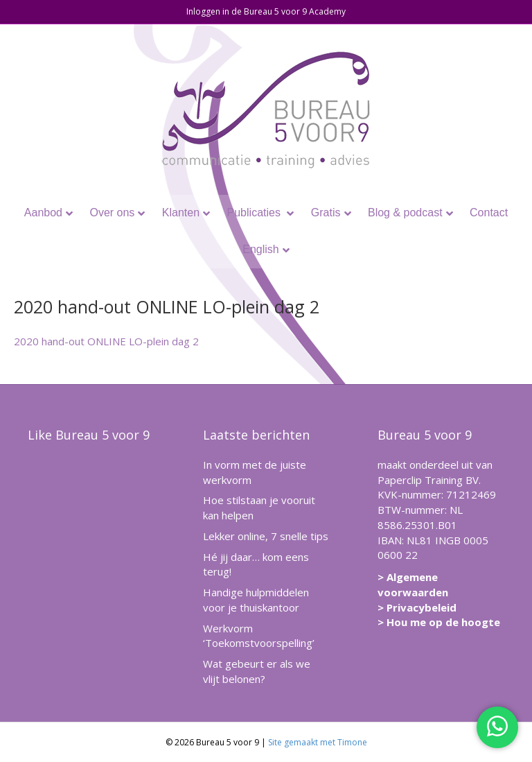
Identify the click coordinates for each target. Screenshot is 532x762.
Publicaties (256, 213)
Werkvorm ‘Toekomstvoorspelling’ (259, 636)
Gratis (326, 213)
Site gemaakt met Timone (318, 742)
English (260, 249)
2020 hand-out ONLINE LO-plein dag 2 (106, 341)
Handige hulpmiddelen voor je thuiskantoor (256, 600)
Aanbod (43, 213)
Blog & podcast (405, 213)
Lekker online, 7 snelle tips (266, 536)
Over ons (112, 213)
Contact (489, 213)
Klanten (181, 213)
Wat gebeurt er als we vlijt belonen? (257, 671)
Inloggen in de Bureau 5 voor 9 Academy (266, 11)
